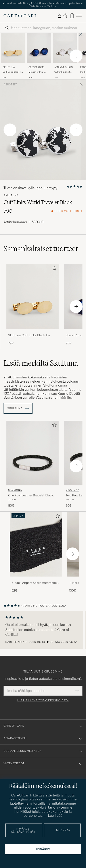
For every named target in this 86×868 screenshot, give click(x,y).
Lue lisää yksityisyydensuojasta (43, 700)
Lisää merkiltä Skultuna (41, 363)
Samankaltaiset (41, 249)
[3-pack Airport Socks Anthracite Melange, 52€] (36, 552)
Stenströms (36, 67)
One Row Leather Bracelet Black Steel (31, 496)
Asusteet (10, 85)
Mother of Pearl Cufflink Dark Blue (38, 72)
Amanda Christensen (64, 68)
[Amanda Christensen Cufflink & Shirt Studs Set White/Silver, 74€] (65, 56)
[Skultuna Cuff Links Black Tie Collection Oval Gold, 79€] (13, 56)
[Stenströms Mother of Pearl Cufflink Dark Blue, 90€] (39, 56)
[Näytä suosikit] (65, 16)
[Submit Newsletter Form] (77, 691)
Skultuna (9, 67)
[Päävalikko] (79, 16)
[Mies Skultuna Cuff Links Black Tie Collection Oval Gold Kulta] (13, 48)
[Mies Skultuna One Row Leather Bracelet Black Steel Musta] (32, 453)
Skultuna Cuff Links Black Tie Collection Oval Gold (29, 335)
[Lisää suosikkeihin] (54, 269)
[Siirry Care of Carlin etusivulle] (20, 16)
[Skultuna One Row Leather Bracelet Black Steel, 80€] (32, 464)
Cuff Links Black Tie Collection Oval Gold (13, 72)
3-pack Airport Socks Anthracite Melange (34, 583)
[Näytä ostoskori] (72, 16)
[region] (43, 630)
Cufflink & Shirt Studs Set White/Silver (62, 72)
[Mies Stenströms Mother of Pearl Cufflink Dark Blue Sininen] (39, 48)
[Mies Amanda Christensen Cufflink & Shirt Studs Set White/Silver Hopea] (65, 48)
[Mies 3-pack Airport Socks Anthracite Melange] (36, 544)
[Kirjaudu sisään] (59, 16)
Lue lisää (55, 815)
